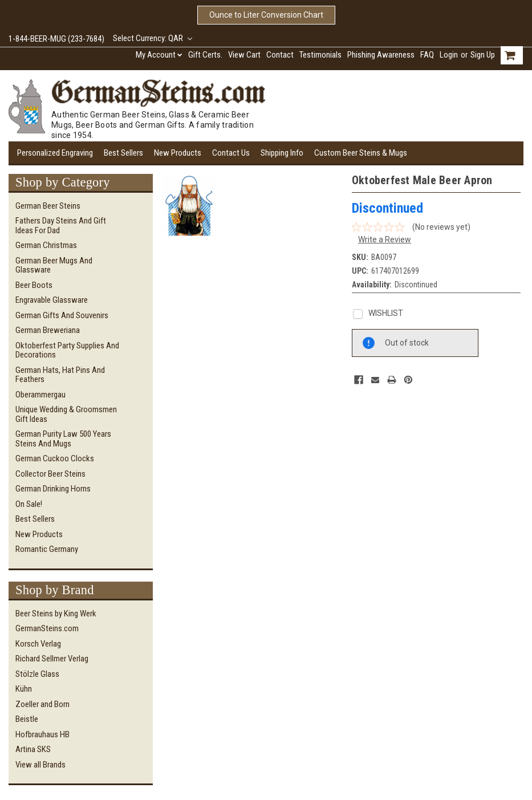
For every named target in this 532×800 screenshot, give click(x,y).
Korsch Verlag (38, 644)
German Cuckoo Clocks (55, 458)
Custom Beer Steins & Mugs (361, 153)
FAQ (427, 55)
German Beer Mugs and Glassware (54, 265)
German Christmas (46, 245)
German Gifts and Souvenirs (62, 315)
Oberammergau (40, 395)
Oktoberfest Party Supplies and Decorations (67, 350)
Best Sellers (123, 153)
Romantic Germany (47, 549)
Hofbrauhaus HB (42, 734)
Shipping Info (282, 153)
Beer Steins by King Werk (56, 614)
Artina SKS (33, 749)
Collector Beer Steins (50, 474)
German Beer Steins (48, 206)
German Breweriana (48, 330)
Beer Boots (34, 285)
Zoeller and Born (42, 704)
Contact (280, 55)
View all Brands (40, 765)
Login (449, 55)
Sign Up (483, 55)
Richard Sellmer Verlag (52, 659)
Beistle (27, 719)
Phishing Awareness (381, 55)
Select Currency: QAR (153, 38)
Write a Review (385, 239)
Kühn (24, 689)
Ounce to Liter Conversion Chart (266, 15)
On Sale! (29, 504)
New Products (178, 153)
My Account (159, 55)
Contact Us (231, 153)
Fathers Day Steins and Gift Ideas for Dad (61, 226)
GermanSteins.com (47, 628)
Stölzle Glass (37, 674)
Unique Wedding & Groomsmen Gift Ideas (66, 414)
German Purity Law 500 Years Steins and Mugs (63, 439)
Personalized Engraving (55, 153)
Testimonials (320, 55)
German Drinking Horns (53, 489)
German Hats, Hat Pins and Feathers (60, 375)
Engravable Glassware (52, 300)
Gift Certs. (205, 55)
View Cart (244, 55)
